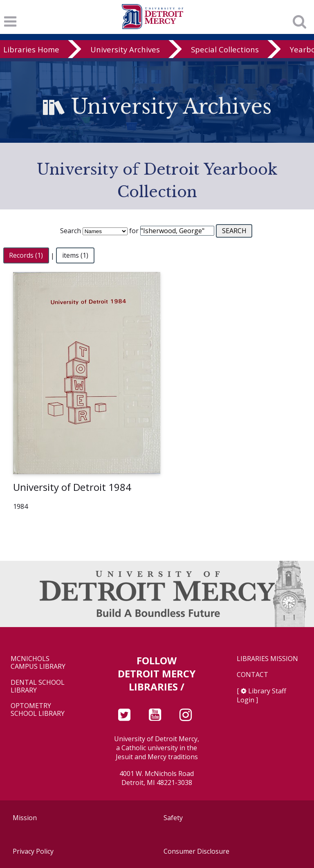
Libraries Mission (267, 659)
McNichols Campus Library (38, 663)
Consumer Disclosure (196, 851)
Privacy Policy (33, 851)
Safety (173, 818)
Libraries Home (31, 49)
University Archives (125, 49)
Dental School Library (38, 686)
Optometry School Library (38, 710)
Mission (25, 818)
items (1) (75, 256)
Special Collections (225, 49)
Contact (252, 675)
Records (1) (26, 256)
